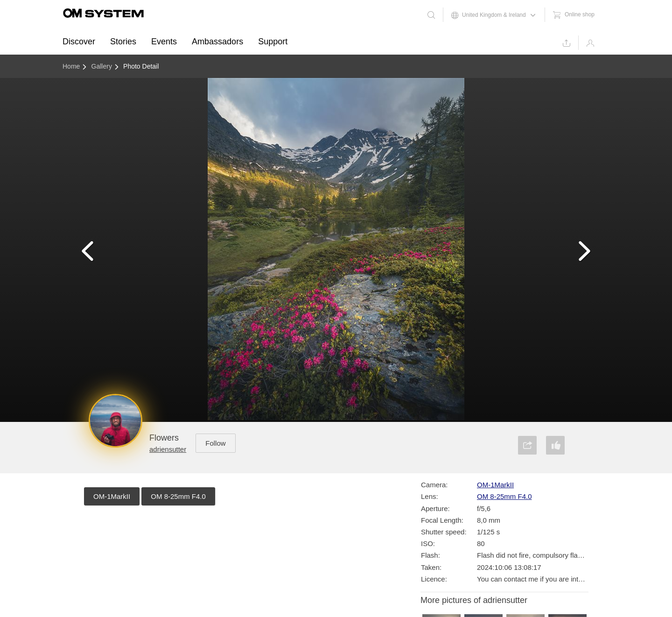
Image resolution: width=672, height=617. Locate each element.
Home (71, 66)
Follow (215, 443)
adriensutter (168, 449)
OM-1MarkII (112, 496)
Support (273, 42)
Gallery (102, 66)
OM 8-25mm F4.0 (178, 496)
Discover (79, 42)
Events (164, 42)
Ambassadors (217, 42)
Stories (123, 42)
